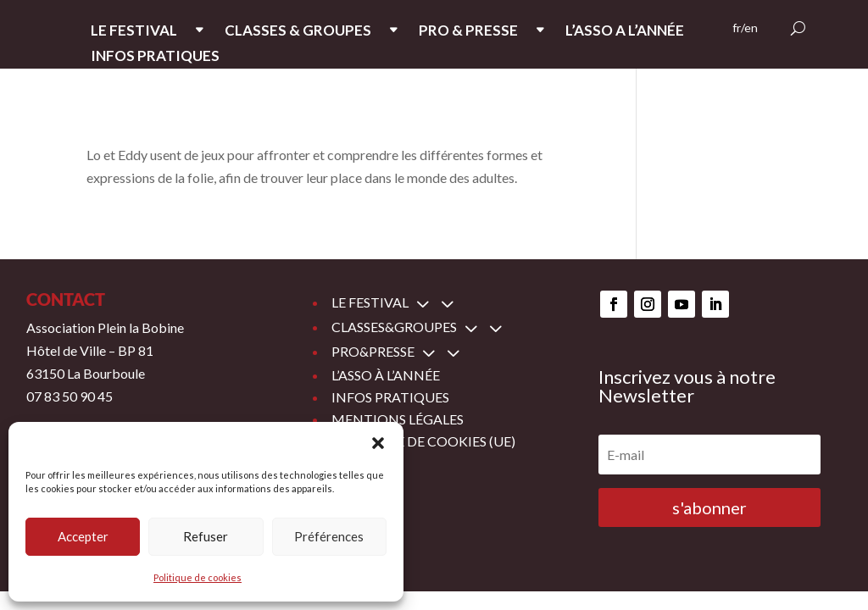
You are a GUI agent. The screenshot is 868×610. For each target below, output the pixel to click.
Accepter (83, 536)
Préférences (329, 536)
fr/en (745, 28)
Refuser (206, 536)
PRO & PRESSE (468, 32)
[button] (378, 443)
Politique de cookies (198, 577)
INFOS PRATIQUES (155, 57)
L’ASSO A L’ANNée (625, 32)
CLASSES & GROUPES (298, 32)
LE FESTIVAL (134, 32)
